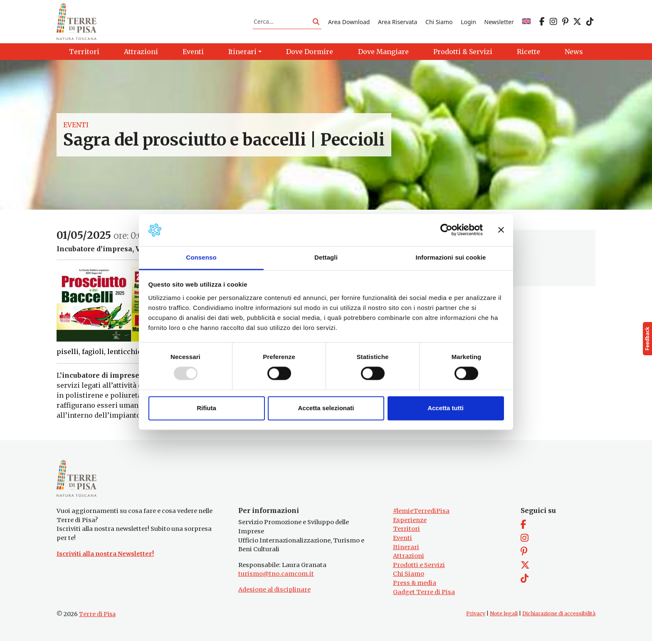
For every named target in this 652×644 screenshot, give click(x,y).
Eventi (76, 126)
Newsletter (499, 22)
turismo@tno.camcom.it (276, 577)
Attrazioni (409, 559)
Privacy (476, 616)
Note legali (504, 616)
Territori (406, 532)
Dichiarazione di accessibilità (559, 616)
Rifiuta (206, 408)
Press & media (415, 586)
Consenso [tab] (201, 257)
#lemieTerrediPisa (421, 514)
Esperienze (410, 523)
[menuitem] (526, 22)
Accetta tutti (446, 408)
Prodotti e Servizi (419, 568)
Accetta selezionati (326, 408)
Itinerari (406, 550)
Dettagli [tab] (326, 257)
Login (468, 22)
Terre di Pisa (97, 617)
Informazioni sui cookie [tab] (451, 257)
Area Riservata (398, 22)
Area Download (349, 22)
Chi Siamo (439, 22)
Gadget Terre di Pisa (424, 595)
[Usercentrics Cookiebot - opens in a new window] (446, 230)
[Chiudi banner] (501, 230)
